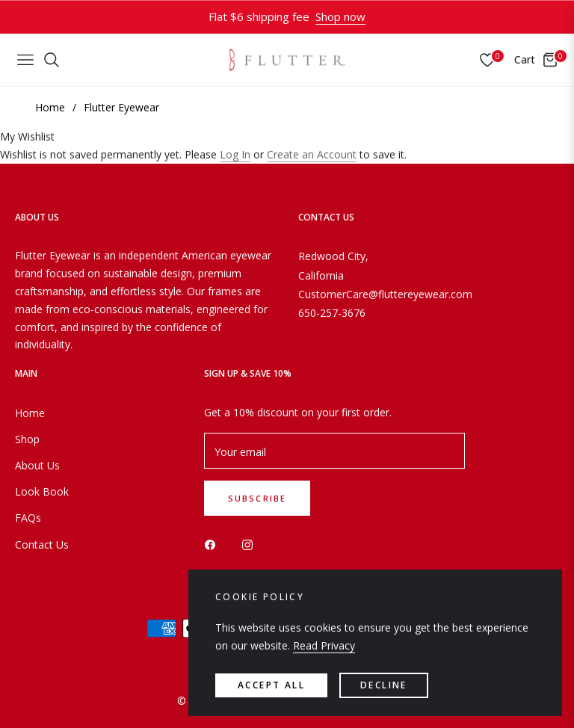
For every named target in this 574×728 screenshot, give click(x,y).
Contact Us (42, 545)
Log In (235, 154)
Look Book (42, 491)
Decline (384, 685)
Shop (27, 439)
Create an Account (312, 154)
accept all (271, 685)
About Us (37, 465)
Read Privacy (324, 645)
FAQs (28, 518)
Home (50, 107)
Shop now (340, 16)
